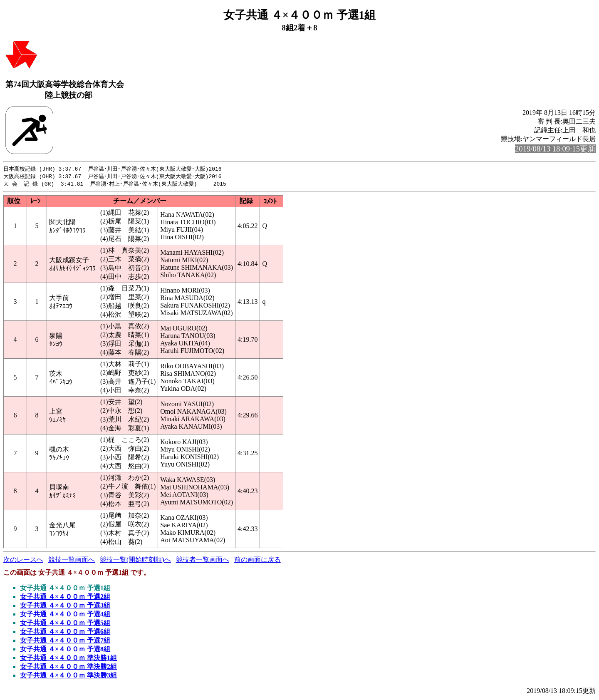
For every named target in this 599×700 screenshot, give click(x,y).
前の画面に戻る (257, 561)
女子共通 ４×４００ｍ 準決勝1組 (68, 659)
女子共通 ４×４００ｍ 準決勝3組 (68, 676)
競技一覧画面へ (72, 561)
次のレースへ (23, 561)
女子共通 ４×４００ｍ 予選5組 (65, 624)
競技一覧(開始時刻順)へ (135, 561)
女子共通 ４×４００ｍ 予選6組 (65, 633)
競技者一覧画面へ (203, 561)
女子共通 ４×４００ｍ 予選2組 (65, 598)
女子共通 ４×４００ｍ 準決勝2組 (68, 668)
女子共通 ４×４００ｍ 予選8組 (65, 650)
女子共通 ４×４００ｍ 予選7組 (65, 642)
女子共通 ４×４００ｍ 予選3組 (65, 607)
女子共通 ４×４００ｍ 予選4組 (65, 615)
